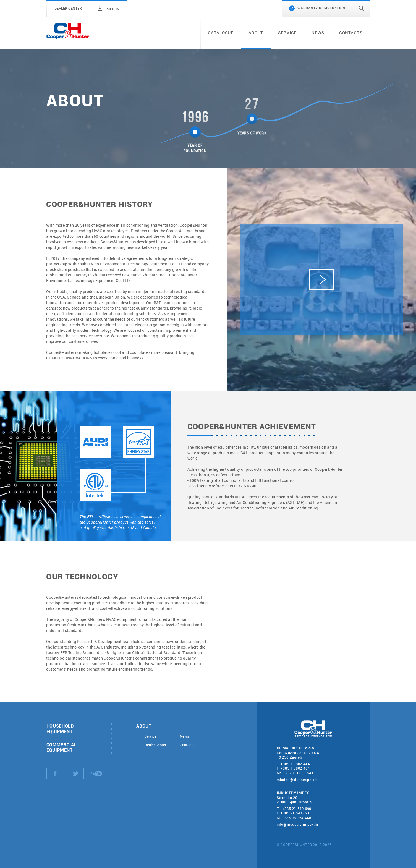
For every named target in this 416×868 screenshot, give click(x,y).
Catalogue (221, 33)
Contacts (351, 33)
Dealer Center (155, 745)
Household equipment (60, 728)
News (318, 33)
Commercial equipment (62, 747)
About (256, 33)
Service (287, 33)
